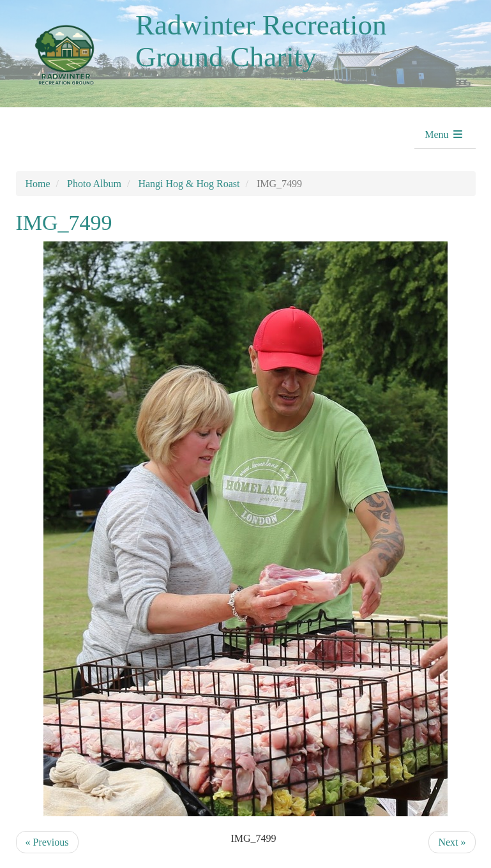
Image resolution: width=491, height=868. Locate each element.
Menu (444, 134)
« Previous (47, 842)
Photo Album (94, 184)
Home (38, 184)
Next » (452, 842)
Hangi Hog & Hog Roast (189, 184)
